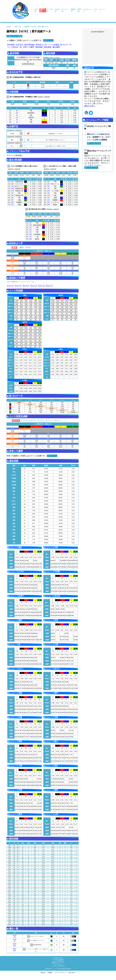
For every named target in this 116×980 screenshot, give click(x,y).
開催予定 (61, 961)
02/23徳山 (15, 945)
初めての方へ (90, 106)
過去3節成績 (29, 45)
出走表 (55, 958)
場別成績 (39, 47)
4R (17, 111)
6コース (49, 286)
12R (17, 113)
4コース (34, 286)
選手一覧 (18, 27)
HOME (9, 27)
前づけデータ (66, 45)
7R (17, 120)
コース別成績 (54, 45)
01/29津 (15, 941)
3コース (26, 286)
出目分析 (61, 959)
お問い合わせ (61, 966)
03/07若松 (15, 950)
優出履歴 (56, 47)
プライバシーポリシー (60, 973)
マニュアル (54, 966)
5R (12, 186)
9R (12, 198)
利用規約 (50, 973)
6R (12, 182)
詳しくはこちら (94, 143)
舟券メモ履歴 (29, 47)
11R (17, 118)
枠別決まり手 (41, 45)
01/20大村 (15, 936)
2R (12, 193)
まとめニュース (60, 963)
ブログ (55, 964)
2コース (18, 286)
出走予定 (19, 45)
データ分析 (55, 959)
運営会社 (43, 973)
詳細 (71, 85)
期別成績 (48, 47)
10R (12, 189)
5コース (42, 286)
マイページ (60, 964)
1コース (10, 286)
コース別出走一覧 (14, 47)
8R (12, 205)
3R (17, 115)
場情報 (54, 963)
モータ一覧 (55, 961)
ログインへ (48, 40)
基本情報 (11, 45)
